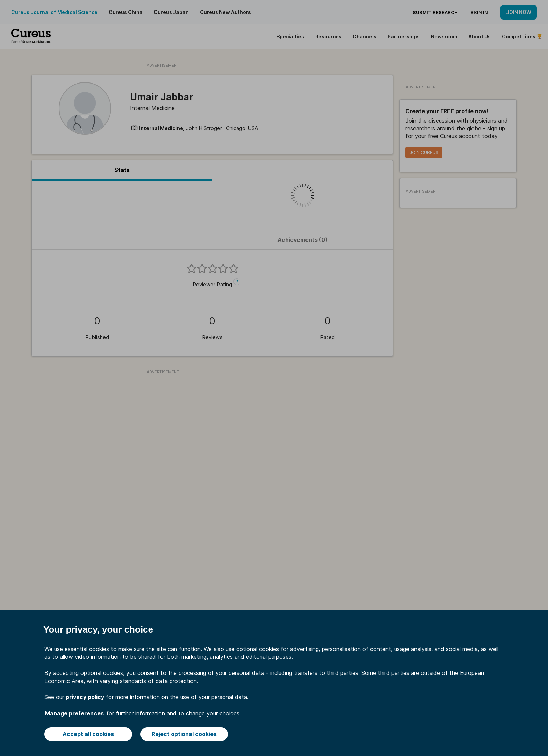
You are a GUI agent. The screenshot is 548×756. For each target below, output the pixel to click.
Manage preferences (74, 713)
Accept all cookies (88, 734)
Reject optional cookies (184, 734)
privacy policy (85, 697)
